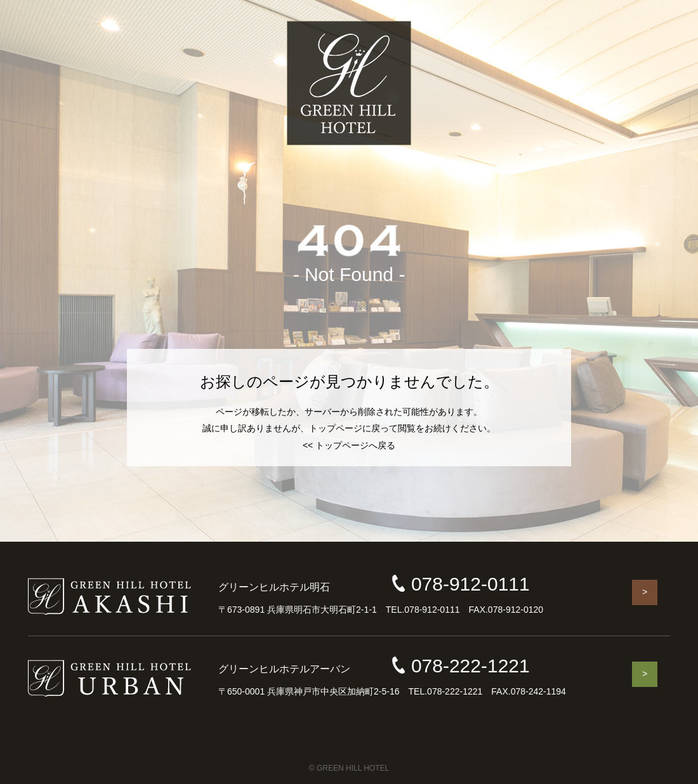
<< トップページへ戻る (349, 445)
